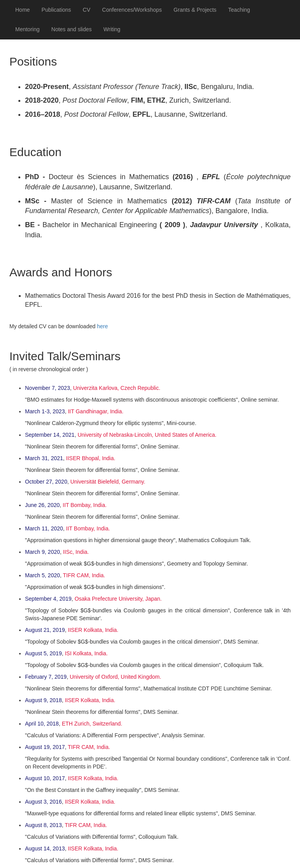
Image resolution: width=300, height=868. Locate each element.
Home (22, 10)
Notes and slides (71, 29)
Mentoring (27, 29)
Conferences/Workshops (132, 10)
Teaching (239, 10)
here (102, 326)
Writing (112, 29)
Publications (56, 10)
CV (87, 10)
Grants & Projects (195, 10)
